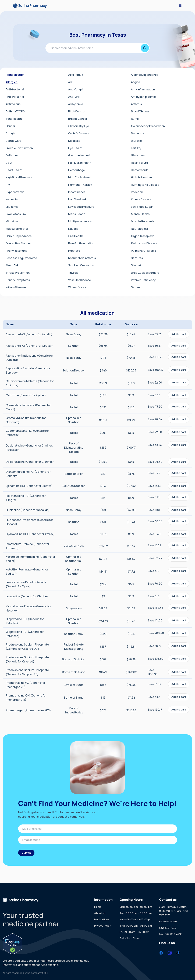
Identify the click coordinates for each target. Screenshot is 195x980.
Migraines (12, 221)
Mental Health (140, 214)
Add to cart (179, 334)
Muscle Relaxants (143, 221)
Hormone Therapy (80, 185)
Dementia (137, 133)
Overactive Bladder (18, 243)
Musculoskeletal (17, 229)
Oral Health (76, 236)
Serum (135, 287)
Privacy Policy (103, 926)
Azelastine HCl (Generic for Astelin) (29, 334)
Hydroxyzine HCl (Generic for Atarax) (30, 534)
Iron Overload (77, 199)
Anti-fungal (76, 89)
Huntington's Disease (145, 185)
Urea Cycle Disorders (145, 273)
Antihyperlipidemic (143, 97)
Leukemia (12, 207)
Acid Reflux (76, 75)
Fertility (136, 148)
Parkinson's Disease (144, 243)
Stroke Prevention (18, 273)
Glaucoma (138, 155)
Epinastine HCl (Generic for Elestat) (29, 486)
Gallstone (12, 155)
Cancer (10, 126)
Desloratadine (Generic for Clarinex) (30, 462)
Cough (10, 133)
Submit (26, 853)
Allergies (12, 82)
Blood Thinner (140, 111)
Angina (135, 82)
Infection (137, 192)
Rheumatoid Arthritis (82, 258)
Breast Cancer (78, 119)
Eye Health (75, 148)
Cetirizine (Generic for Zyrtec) (26, 395)
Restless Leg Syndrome (21, 258)
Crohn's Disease (79, 133)
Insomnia (12, 199)
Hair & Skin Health (80, 163)
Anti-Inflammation (143, 89)
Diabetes (74, 141)
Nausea (73, 229)
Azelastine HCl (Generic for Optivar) (29, 346)
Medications (102, 919)
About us (100, 913)
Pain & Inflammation (81, 243)
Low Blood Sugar (142, 207)
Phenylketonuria (16, 251)
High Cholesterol (79, 177)
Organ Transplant (142, 236)
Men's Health (77, 214)
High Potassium (141, 177)
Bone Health (14, 119)
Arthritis (136, 104)
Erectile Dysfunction (19, 148)
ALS (71, 82)
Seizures (137, 258)
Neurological (139, 229)
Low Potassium (16, 214)
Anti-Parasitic (15, 97)
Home (98, 907)
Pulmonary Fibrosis (143, 251)
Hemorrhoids (140, 170)
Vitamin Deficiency (143, 280)
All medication (15, 75)
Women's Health (79, 287)
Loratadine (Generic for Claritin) (27, 596)
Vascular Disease (80, 280)
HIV (8, 185)
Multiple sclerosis (80, 221)
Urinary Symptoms (18, 280)
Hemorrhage (77, 170)
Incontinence (77, 192)
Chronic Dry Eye (79, 126)
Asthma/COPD (15, 111)
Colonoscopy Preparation (148, 126)
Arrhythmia (76, 104)
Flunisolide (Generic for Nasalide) (28, 510)
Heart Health (14, 170)
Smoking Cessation (81, 265)
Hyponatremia (15, 192)
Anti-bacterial (15, 89)
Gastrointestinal (79, 155)
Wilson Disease (16, 287)
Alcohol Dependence (145, 75)
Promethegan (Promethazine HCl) (28, 710)
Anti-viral (74, 97)
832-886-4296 (168, 921)
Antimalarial (13, 104)
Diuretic (136, 141)
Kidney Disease (141, 199)
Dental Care (13, 141)
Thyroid (73, 273)
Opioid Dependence (19, 236)
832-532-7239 (168, 928)
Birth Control (77, 111)
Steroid (136, 265)
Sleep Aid (12, 265)
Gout (9, 163)
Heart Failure (139, 163)
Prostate (74, 251)
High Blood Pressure (19, 177)
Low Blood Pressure (81, 207)
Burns (135, 119)
